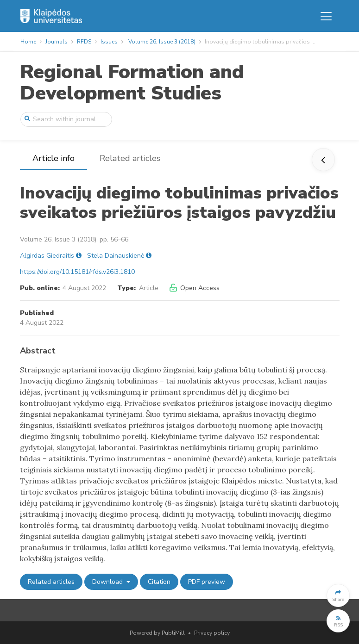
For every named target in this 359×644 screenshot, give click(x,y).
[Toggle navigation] (326, 16)
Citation (159, 582)
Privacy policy (212, 633)
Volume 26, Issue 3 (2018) (162, 42)
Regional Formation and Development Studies (132, 83)
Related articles (130, 158)
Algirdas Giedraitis (47, 256)
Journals (57, 42)
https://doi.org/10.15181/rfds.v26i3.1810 (77, 272)
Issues (109, 42)
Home (28, 42)
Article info (54, 158)
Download (108, 582)
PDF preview (207, 582)
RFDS (84, 42)
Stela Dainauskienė (116, 256)
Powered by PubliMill (157, 633)
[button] (338, 595)
